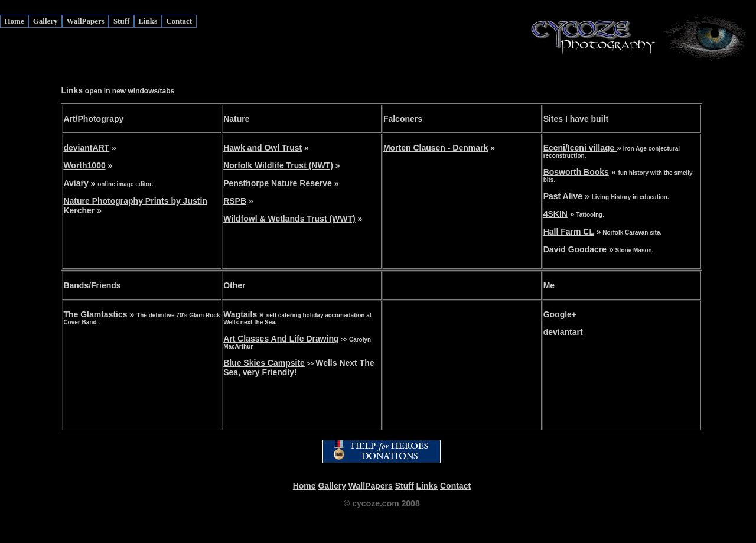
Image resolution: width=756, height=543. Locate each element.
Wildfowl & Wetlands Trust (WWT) (289, 219)
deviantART (86, 148)
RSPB (235, 201)
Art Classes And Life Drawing (281, 339)
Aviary (76, 183)
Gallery (45, 21)
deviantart (563, 332)
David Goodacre (575, 249)
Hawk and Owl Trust (263, 148)
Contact (179, 21)
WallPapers (86, 21)
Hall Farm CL (569, 232)
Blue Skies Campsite (264, 363)
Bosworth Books (576, 172)
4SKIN (555, 214)
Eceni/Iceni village (580, 148)
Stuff (121, 21)
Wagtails (240, 314)
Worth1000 (84, 165)
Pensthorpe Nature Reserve (278, 183)
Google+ (560, 314)
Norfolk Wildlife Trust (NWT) (278, 165)
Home (14, 21)
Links (148, 21)
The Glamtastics (95, 314)
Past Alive (564, 196)
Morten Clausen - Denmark (436, 148)
